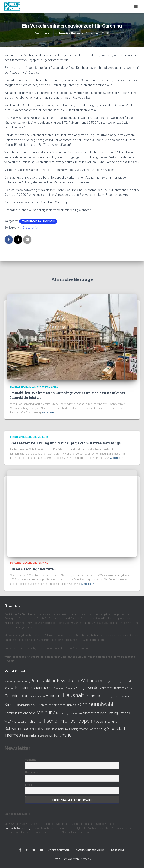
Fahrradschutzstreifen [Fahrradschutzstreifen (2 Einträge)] (112, 688)
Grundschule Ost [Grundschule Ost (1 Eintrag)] (37, 697)
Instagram (27, 850)
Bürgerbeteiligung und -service (29, 563)
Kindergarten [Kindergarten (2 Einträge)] (24, 705)
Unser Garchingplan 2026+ (33, 569)
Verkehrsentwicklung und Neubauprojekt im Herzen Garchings (65, 443)
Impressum (117, 850)
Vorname (31, 760)
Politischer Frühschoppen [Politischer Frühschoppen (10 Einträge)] (64, 721)
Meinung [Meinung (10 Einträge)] (46, 712)
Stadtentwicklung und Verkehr (38, 221)
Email (28, 785)
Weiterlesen (48, 412)
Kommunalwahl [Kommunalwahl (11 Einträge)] (95, 704)
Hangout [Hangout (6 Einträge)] (54, 696)
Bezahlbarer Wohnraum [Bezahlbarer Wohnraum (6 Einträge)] (80, 681)
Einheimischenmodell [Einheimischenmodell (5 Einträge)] (34, 688)
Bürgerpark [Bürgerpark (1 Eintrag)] (10, 688)
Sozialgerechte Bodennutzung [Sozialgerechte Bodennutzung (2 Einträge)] (88, 729)
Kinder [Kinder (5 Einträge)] (10, 705)
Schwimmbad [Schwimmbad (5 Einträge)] (17, 729)
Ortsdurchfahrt (31, 228)
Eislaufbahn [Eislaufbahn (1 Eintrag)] (60, 688)
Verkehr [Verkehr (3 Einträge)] (34, 735)
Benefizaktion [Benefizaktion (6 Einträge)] (43, 681)
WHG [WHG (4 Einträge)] (67, 735)
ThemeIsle (85, 859)
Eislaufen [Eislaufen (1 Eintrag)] (70, 688)
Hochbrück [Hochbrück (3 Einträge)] (92, 696)
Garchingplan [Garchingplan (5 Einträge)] (16, 696)
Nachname (32, 772)
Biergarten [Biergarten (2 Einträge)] (109, 681)
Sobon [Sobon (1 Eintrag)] (66, 729)
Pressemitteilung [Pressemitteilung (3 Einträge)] (105, 722)
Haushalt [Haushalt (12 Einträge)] (73, 695)
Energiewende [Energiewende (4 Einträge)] (87, 688)
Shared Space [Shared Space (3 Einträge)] (40, 729)
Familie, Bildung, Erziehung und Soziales (34, 387)
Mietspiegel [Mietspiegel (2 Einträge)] (63, 713)
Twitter (34, 850)
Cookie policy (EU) (59, 850)
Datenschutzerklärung (17, 828)
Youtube (41, 850)
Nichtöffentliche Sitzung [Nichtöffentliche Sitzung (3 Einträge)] (100, 713)
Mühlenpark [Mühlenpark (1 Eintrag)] (76, 714)
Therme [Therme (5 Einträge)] (11, 735)
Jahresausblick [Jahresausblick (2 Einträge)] (124, 696)
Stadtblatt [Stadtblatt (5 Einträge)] (116, 729)
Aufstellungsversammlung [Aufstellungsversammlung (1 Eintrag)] (17, 682)
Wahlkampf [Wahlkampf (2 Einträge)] (56, 736)
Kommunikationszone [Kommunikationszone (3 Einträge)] (20, 713)
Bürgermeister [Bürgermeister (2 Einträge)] (125, 681)
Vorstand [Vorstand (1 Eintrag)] (44, 736)
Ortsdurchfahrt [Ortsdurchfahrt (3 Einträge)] (25, 722)
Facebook (20, 850)
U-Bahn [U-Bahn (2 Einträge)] (23, 736)
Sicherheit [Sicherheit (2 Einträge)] (57, 729)
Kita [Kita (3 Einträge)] (35, 705)
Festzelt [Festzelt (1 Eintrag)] (130, 688)
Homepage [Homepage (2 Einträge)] (107, 696)
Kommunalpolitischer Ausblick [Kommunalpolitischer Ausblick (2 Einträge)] (57, 705)
